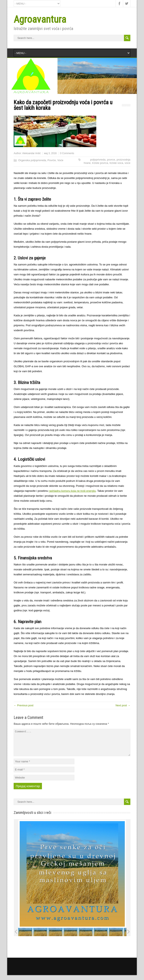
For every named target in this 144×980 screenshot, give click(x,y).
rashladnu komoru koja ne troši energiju (72, 491)
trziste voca (116, 163)
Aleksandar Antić (32, 153)
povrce (111, 160)
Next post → (123, 705)
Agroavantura (40, 19)
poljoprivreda (98, 160)
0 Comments (67, 153)
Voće (60, 160)
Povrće (52, 160)
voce (127, 163)
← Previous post (23, 705)
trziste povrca (100, 163)
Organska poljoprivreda (32, 160)
